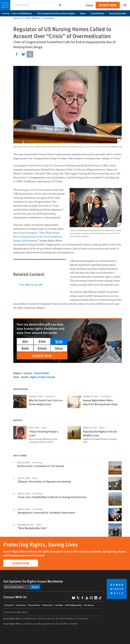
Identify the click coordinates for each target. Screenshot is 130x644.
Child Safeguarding (73, 605)
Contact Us (9, 605)
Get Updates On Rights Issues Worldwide (33, 581)
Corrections (21, 605)
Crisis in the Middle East (23, 13)
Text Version (89, 605)
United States (42, 373)
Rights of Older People (42, 377)
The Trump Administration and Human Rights (58, 13)
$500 (25, 348)
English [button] (90, 5)
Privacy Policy (34, 605)
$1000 (42, 348)
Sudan (84, 13)
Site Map (59, 605)
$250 (59, 341)
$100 (42, 341)
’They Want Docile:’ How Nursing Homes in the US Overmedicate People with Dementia (38, 237)
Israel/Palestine (99, 13)
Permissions (48, 605)
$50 (25, 341)
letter (38, 166)
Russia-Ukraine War (119, 13)
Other (59, 348)
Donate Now (108, 5)
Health (25, 377)
